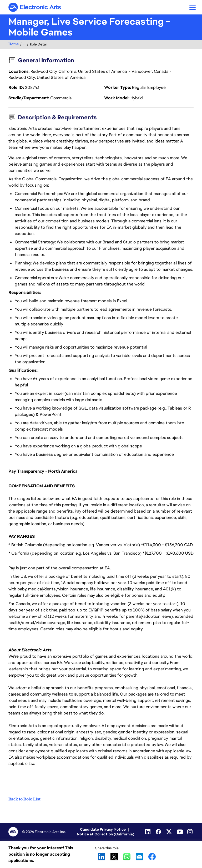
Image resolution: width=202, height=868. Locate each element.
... (24, 44)
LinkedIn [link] (102, 857)
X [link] (114, 857)
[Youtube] (180, 832)
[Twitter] (169, 832)
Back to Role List (24, 799)
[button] (193, 7)
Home (14, 44)
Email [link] (139, 857)
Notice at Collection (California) (106, 834)
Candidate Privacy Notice (103, 829)
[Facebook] (159, 832)
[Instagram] (190, 832)
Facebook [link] (152, 857)
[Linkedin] (148, 832)
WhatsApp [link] (127, 857)
